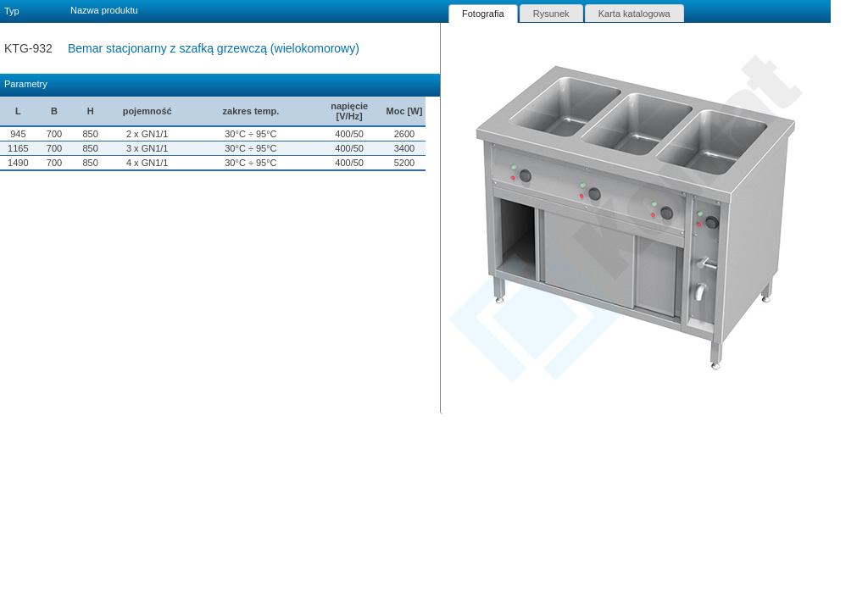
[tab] (483, 14)
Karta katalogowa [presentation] (634, 14)
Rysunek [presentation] (551, 14)
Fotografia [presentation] (483, 14)
